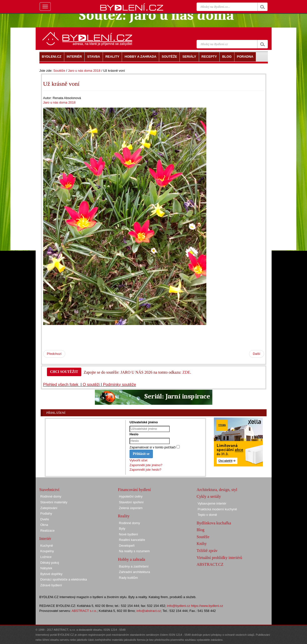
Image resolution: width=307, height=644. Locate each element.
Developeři (127, 546)
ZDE (186, 372)
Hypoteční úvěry (131, 496)
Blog (200, 530)
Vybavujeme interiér (212, 503)
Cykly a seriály (209, 496)
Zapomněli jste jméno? (146, 465)
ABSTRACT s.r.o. (84, 611)
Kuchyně (47, 546)
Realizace (48, 531)
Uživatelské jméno (144, 422)
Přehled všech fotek (61, 385)
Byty (122, 529)
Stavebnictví (49, 490)
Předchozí (54, 354)
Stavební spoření (131, 502)
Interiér (45, 539)
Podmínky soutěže (119, 385)
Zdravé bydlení (51, 585)
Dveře (45, 519)
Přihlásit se (141, 454)
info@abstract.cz (149, 611)
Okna (44, 525)
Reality (124, 516)
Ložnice (46, 557)
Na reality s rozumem (134, 551)
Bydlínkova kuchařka (214, 523)
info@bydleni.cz (178, 606)
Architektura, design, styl (217, 490)
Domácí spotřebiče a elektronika (64, 579)
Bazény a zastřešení (134, 566)
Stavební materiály (54, 502)
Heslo (134, 434)
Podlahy (46, 513)
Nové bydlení (129, 534)
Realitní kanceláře (132, 540)
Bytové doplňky (51, 574)
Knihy (202, 544)
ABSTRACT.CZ (210, 564)
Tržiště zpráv (207, 551)
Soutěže (59, 71)
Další (257, 354)
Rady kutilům (128, 578)
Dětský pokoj (50, 563)
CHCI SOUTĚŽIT (64, 372)
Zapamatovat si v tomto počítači (153, 447)
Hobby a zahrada (132, 559)
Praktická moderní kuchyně (217, 509)
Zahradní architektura (135, 572)
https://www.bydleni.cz (207, 606)
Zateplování (49, 508)
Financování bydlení (134, 490)
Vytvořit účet (138, 460)
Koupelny (47, 551)
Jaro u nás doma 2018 (84, 71)
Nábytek (46, 568)
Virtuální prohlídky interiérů (219, 558)
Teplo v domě (207, 515)
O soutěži (91, 385)
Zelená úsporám (131, 508)
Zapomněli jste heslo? (145, 470)
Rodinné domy (51, 496)
